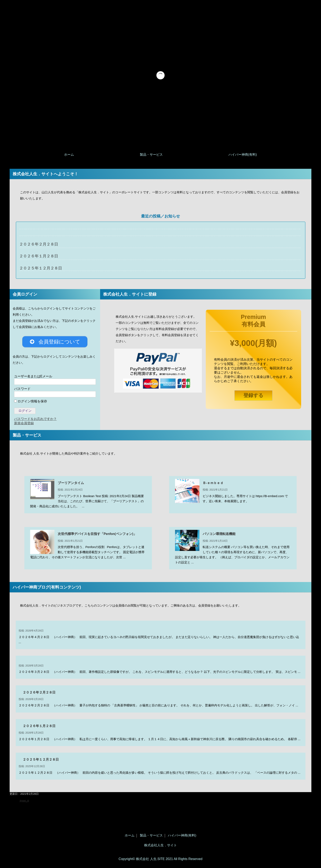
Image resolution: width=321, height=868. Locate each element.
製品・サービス (151, 155)
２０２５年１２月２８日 (41, 268)
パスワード (22, 390)
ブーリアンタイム (71, 484)
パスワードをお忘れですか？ (35, 420)
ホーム (69, 155)
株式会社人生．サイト (160, 845)
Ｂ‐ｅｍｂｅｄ (213, 484)
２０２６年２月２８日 (39, 244)
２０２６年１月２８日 (39, 256)
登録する (253, 395)
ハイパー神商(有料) (243, 155)
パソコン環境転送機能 (219, 535)
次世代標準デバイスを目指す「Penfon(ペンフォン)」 (97, 535)
